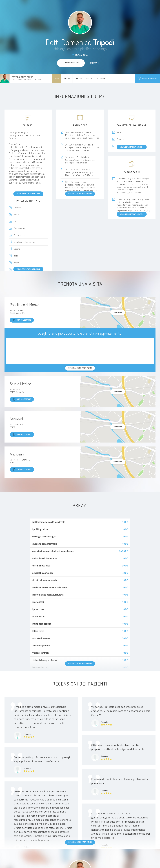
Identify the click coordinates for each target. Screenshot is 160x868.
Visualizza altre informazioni (28, 194)
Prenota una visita (148, 78)
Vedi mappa (118, 312)
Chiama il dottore (22, 320)
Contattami (94, 63)
